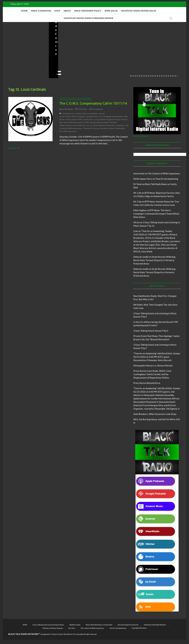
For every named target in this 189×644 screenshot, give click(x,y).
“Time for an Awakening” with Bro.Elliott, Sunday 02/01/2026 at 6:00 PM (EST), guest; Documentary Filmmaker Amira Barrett (157, 357)
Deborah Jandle (141, 257)
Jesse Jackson (118, 116)
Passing (93, 122)
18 (168, 76)
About (67, 11)
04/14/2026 (21, 70)
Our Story (72, 628)
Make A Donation (41, 11)
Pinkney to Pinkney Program (53, 628)
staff (9, 70)
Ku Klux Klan (88, 119)
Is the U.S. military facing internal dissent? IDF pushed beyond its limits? (117, 62)
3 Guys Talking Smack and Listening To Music (48, 625)
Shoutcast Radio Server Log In (139, 11)
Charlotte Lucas (69, 114)
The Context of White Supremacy (76, 98)
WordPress (68, 634)
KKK (80, 119)
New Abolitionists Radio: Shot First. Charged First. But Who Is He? (25, 62)
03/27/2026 (112, 70)
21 (175, 76)
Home (24, 11)
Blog (8, 53)
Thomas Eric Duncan (91, 128)
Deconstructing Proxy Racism (128, 625)
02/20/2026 (158, 70)
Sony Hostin (77, 125)
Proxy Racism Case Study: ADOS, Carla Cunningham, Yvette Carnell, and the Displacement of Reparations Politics (152, 374)
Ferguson (81, 116)
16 (164, 76)
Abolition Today (75, 625)
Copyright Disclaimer (139, 628)
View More (12, 74)
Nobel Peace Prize (76, 122)
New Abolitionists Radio (23, 53)
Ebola (74, 116)
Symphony (120, 125)
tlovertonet (139, 173)
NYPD (86, 122)
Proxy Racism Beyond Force (147, 383)
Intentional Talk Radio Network (155, 625)
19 (171, 76)
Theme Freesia (57, 634)
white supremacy (70, 131)
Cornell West (92, 114)
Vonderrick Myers (108, 128)
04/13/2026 (66, 70)
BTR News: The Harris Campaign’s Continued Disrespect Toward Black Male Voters (156, 214)
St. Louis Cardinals (98, 125)
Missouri (118, 119)
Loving (97, 119)
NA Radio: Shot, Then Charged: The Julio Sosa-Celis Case (71, 62)
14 (160, 76)
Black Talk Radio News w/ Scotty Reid (23, 51)
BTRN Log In (111, 11)
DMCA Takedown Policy (88, 11)
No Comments (36, 70)
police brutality (102, 122)
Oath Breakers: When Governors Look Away (155, 414)
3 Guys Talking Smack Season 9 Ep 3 (151, 331)
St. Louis (86, 125)
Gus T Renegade (105, 116)
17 (166, 76)
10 (151, 76)
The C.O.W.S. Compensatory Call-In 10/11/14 (93, 103)
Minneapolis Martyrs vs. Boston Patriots (153, 366)
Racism (69, 125)
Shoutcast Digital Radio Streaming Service (89, 18)
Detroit (68, 116)
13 (157, 76)
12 (155, 76)
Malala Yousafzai (107, 119)
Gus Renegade (66, 109)
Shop (57, 11)
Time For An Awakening (167, 179)
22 (177, 76)
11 (153, 76)
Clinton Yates (81, 114)
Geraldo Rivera (92, 116)
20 (173, 76)
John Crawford (72, 119)
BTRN (151, 49)
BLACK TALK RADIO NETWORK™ (24, 634)
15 (162, 76)
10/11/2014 (81, 109)
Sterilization (111, 125)
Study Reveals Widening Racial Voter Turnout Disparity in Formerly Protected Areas (154, 260)
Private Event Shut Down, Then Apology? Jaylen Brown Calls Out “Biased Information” (163, 60)
